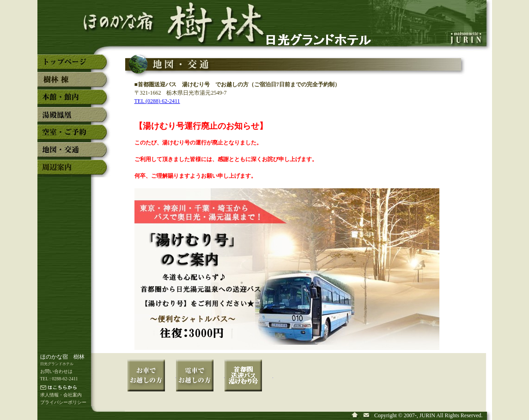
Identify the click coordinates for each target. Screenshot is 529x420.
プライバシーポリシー (63, 402)
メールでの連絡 (77, 388)
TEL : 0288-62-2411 (59, 379)
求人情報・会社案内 (61, 395)
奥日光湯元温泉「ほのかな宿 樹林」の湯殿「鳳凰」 (74, 118)
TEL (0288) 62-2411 (157, 101)
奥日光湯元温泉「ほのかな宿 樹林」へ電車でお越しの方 (200, 382)
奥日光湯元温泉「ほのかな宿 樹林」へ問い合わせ (367, 416)
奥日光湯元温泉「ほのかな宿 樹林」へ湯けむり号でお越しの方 (249, 382)
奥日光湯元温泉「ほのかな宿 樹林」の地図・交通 (74, 153)
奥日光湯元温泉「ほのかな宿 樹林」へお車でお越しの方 (152, 382)
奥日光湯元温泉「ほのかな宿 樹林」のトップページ (74, 66)
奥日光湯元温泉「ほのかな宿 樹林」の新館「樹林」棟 (74, 83)
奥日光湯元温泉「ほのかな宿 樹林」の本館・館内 (74, 101)
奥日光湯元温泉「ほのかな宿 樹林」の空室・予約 (74, 136)
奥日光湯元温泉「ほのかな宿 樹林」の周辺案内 (74, 171)
